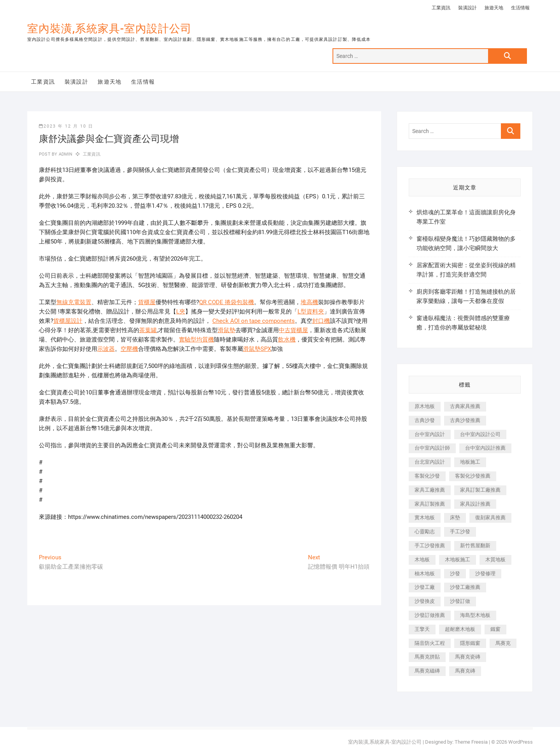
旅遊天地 (494, 8)
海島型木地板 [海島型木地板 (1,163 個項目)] (475, 615)
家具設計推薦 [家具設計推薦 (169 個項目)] (475, 504)
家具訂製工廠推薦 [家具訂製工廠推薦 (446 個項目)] (480, 490)
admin (65, 154)
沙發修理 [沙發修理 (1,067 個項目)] (485, 574)
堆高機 (309, 302)
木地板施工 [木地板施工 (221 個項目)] (458, 559)
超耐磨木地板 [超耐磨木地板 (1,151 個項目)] (460, 629)
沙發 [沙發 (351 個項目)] (455, 574)
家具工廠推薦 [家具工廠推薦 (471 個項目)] (430, 490)
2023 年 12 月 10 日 (66, 126)
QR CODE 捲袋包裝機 (227, 302)
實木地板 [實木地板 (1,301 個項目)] (425, 517)
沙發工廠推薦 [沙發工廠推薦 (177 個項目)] (465, 587)
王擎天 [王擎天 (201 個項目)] (422, 629)
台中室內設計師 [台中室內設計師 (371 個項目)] (432, 448)
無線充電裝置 (74, 302)
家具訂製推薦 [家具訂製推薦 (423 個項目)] (430, 504)
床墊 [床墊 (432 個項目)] (455, 517)
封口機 (321, 321)
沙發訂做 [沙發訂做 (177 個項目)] (460, 601)
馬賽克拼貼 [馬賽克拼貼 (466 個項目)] (427, 657)
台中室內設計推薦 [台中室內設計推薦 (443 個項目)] (485, 448)
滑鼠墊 (227, 330)
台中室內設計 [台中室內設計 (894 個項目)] (430, 434)
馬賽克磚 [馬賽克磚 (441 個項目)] (465, 671)
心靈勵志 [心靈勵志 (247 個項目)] (425, 531)
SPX (266, 349)
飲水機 (287, 340)
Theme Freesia (471, 742)
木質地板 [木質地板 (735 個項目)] (495, 559)
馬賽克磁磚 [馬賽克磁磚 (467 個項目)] (427, 671)
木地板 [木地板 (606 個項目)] (422, 559)
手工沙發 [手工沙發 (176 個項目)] (460, 531)
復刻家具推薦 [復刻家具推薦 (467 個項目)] (490, 517)
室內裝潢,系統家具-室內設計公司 (109, 29)
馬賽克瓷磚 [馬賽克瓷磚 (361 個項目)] (468, 657)
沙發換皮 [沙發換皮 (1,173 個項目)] (425, 601)
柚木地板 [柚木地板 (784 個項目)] (425, 574)
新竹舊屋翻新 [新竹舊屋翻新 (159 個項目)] (475, 545)
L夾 (181, 312)
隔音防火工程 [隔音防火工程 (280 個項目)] (430, 643)
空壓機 (129, 349)
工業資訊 (441, 8)
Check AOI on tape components (254, 321)
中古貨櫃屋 (293, 330)
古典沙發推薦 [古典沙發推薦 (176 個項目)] (465, 420)
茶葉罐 (148, 330)
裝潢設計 (467, 8)
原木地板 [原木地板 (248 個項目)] (425, 406)
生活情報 (520, 8)
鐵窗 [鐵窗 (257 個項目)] (495, 629)
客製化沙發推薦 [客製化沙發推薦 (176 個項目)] (473, 476)
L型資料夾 (311, 312)
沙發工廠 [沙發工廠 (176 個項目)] (425, 587)
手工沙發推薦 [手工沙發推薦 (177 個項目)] (430, 545)
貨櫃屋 (147, 302)
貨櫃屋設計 (68, 321)
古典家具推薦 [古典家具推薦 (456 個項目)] (465, 406)
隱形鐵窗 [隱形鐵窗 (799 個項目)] (470, 643)
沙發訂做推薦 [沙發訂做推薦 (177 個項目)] (430, 615)
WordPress (521, 742)
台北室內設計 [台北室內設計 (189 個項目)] (430, 462)
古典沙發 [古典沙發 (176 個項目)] (425, 420)
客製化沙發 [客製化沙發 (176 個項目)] (427, 476)
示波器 (106, 349)
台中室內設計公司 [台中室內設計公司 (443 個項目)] (480, 434)
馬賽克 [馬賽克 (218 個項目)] (503, 643)
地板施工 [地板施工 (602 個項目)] (470, 462)
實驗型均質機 (196, 340)
